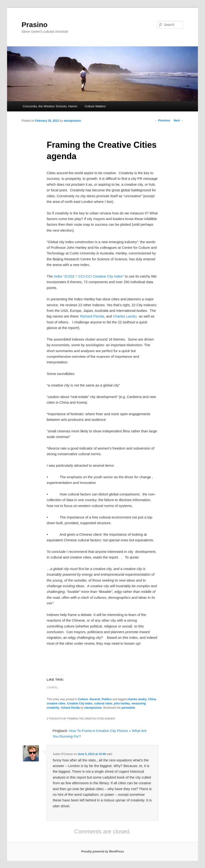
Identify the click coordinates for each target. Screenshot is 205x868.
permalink (128, 708)
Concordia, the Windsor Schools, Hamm (50, 106)
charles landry (137, 699)
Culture (83, 699)
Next (178, 121)
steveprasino (72, 121)
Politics (107, 699)
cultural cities (103, 703)
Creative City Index (80, 703)
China (152, 699)
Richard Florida (92, 316)
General (95, 699)
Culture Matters (95, 106)
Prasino (35, 25)
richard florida (70, 708)
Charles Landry (125, 316)
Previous (162, 121)
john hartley (122, 703)
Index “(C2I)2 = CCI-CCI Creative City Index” (89, 276)
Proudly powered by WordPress (102, 852)
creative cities (56, 703)
